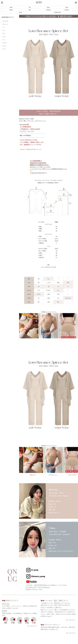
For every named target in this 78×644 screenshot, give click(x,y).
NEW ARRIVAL (6, 21)
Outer (67, 7)
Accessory (48, 10)
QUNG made (57, 12)
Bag (30, 10)
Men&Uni (67, 10)
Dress (48, 7)
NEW (11, 7)
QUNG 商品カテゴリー (8, 17)
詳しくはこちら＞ (32, 622)
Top (30, 7)
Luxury (20, 12)
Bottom (11, 10)
